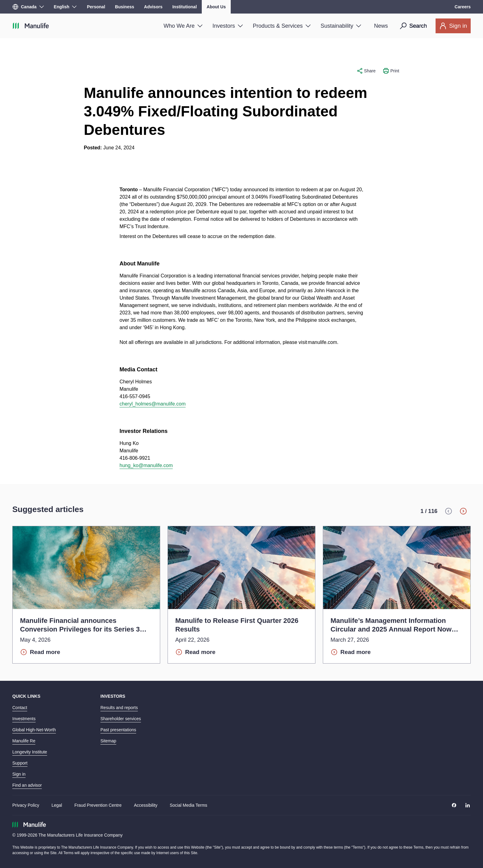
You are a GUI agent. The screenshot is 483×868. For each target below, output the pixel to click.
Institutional (184, 7)
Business (124, 7)
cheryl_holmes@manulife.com (153, 404)
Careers (463, 7)
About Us (216, 7)
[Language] (65, 7)
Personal (96, 7)
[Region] (28, 7)
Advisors (153, 7)
